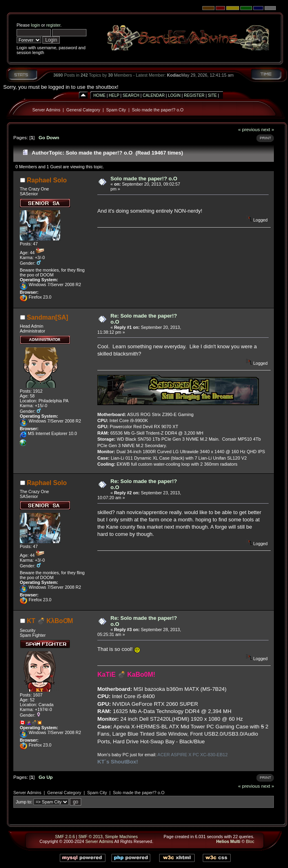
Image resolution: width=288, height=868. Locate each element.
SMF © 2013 (90, 837)
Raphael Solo (47, 180)
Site (212, 95)
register (53, 25)
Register (194, 95)
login (36, 25)
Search (131, 95)
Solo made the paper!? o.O (158, 110)
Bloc (250, 841)
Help (114, 95)
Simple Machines (121, 837)
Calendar (153, 95)
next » (268, 129)
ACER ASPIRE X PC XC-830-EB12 (193, 755)
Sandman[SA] (48, 317)
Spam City (116, 110)
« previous (249, 129)
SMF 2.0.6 (65, 837)
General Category (83, 110)
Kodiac (174, 75)
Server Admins (46, 110)
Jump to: (24, 802)
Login (174, 95)
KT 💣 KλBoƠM (50, 621)
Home (99, 95)
